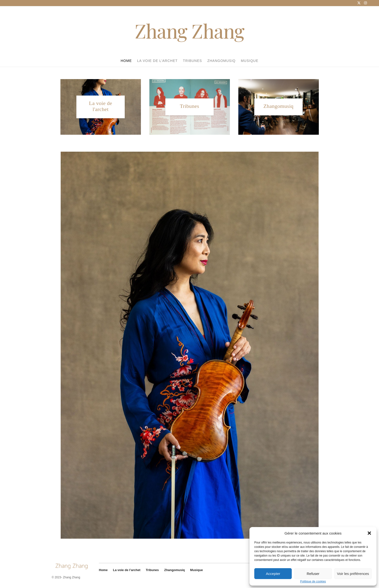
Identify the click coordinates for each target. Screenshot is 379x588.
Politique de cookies (313, 582)
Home (126, 61)
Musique (249, 61)
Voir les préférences (353, 574)
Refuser (313, 574)
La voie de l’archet (157, 61)
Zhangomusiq (222, 61)
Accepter (273, 574)
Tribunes (193, 61)
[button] (369, 533)
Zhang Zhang (190, 30)
